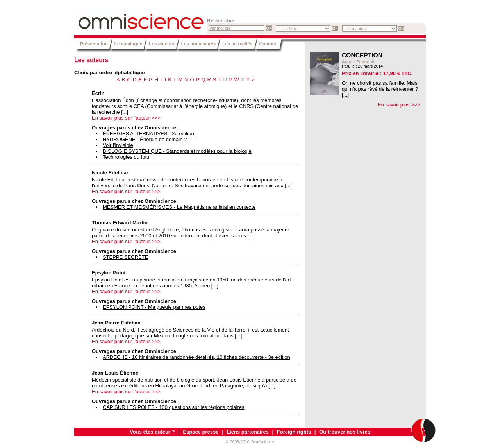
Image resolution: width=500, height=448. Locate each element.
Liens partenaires (248, 432)
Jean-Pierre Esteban (116, 323)
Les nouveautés (198, 44)
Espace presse (201, 432)
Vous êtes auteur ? (152, 432)
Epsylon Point (109, 273)
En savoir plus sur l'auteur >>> (126, 118)
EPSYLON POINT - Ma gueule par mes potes (154, 307)
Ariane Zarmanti (358, 62)
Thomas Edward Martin (120, 223)
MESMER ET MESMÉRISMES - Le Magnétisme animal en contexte (179, 207)
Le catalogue (128, 44)
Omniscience (121, 18)
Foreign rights (294, 432)
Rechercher (221, 21)
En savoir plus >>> (399, 105)
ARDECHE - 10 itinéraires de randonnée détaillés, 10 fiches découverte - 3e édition (196, 357)
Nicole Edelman (111, 173)
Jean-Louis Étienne (115, 373)
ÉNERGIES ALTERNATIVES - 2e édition (148, 134)
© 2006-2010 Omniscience (250, 442)
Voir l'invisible (118, 145)
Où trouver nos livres (345, 432)
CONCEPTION (362, 55)
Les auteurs (162, 44)
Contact (268, 44)
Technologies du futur (127, 157)
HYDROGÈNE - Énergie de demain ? (145, 139)
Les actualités (237, 44)
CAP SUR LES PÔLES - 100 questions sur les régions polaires (174, 407)
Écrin (98, 93)
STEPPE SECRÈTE (125, 257)
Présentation (94, 44)
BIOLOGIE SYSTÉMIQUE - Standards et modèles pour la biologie (177, 151)
